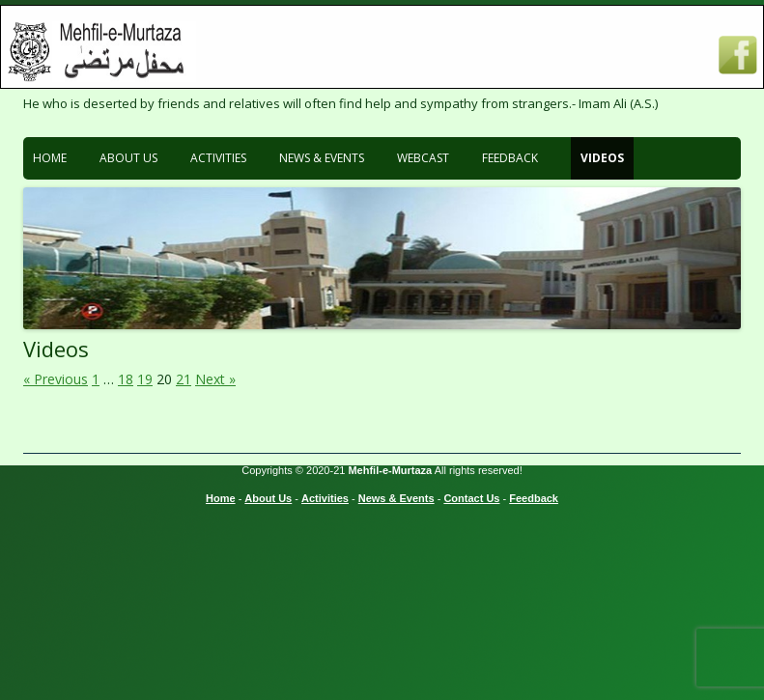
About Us (128, 158)
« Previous (56, 379)
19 (145, 379)
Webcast (423, 158)
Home (50, 158)
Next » (215, 379)
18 (126, 379)
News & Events (322, 158)
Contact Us (471, 498)
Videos (602, 158)
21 (184, 379)
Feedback (510, 158)
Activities (218, 158)
